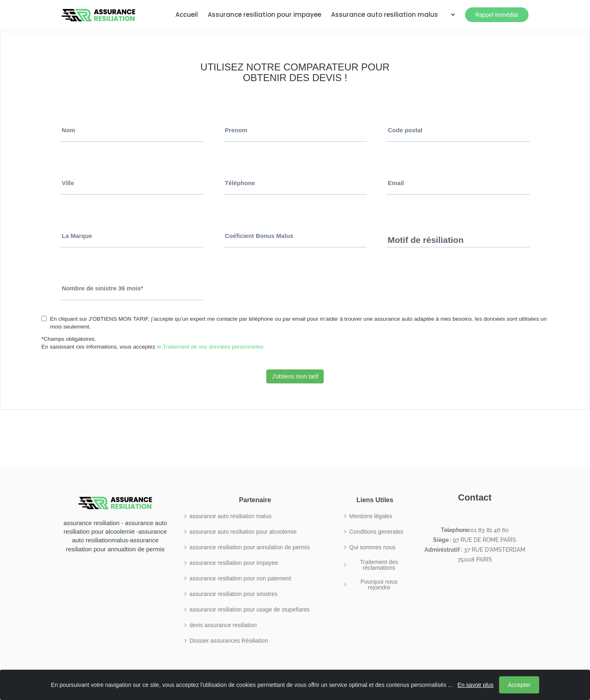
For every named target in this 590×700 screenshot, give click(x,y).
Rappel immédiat (497, 15)
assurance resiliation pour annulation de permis (250, 547)
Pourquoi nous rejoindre (379, 584)
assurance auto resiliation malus (231, 516)
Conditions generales (377, 532)
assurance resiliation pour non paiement (241, 578)
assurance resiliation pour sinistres (234, 594)
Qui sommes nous (373, 547)
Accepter (521, 687)
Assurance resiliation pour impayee (264, 15)
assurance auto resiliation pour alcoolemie (243, 532)
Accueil (187, 15)
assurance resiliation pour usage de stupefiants (250, 609)
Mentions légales (371, 516)
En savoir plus (478, 687)
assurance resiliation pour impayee (234, 563)
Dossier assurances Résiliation (229, 641)
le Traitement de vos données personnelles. (211, 347)
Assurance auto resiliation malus (385, 15)
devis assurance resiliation (223, 625)
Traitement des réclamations (379, 565)
